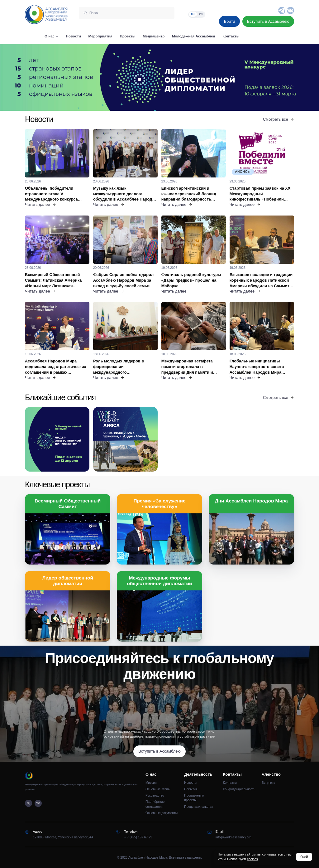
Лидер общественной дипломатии (68, 581)
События (191, 789)
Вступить (268, 783)
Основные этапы (158, 789)
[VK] (290, 10)
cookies (252, 859)
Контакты (230, 783)
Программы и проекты (194, 798)
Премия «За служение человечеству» (159, 504)
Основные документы (162, 813)
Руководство (155, 795)
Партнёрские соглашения (155, 804)
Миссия (151, 783)
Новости (190, 783)
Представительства (199, 807)
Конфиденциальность (239, 789)
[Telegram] (282, 10)
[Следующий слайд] (279, 77)
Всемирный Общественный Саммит (68, 504)
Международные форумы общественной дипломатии (160, 581)
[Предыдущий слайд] (40, 77)
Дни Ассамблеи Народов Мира (251, 501)
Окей (304, 857)
